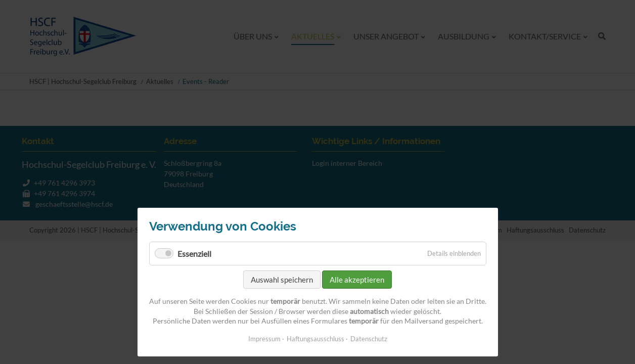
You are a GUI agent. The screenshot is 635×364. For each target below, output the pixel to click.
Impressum (264, 339)
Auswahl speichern (282, 280)
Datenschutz (369, 339)
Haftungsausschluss (315, 339)
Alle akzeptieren (357, 280)
